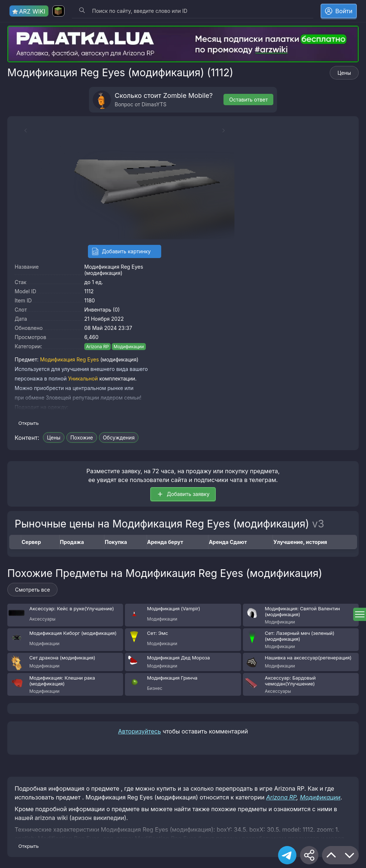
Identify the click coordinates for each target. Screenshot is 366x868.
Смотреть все (32, 590)
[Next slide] (227, 130)
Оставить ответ (248, 100)
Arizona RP (97, 347)
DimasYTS (154, 104)
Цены (344, 73)
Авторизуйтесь (139, 731)
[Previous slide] (22, 130)
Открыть (29, 423)
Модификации (129, 347)
